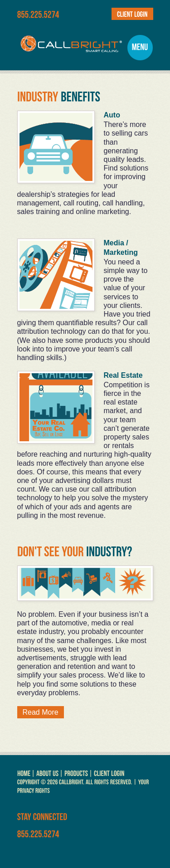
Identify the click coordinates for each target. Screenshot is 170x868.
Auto (112, 115)
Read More (41, 712)
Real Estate (123, 375)
